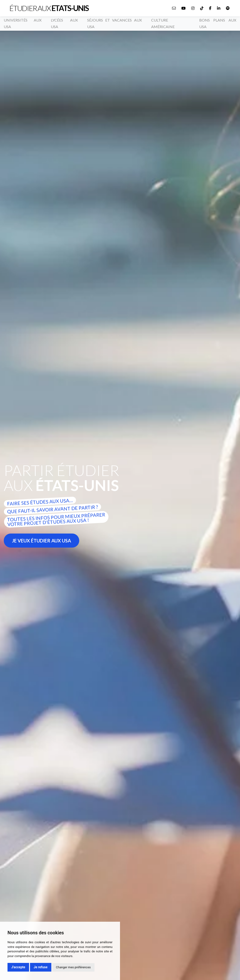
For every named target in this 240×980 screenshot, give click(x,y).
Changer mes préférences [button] (73, 967)
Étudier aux (49, 8)
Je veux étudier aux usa (41, 541)
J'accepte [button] (18, 967)
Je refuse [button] (41, 967)
